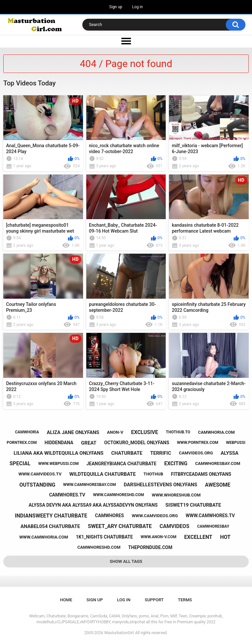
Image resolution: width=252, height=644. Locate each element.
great (89, 443)
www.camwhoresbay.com (89, 485)
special (20, 463)
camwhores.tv (67, 495)
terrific (161, 453)
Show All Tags (126, 561)
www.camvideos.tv (40, 474)
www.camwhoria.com (44, 537)
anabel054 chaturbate (50, 526)
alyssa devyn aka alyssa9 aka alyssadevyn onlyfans (93, 505)
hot (225, 537)
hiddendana (59, 443)
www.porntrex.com (198, 443)
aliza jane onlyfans (73, 432)
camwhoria (27, 432)
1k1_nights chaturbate (104, 537)
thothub (153, 474)
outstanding (37, 485)
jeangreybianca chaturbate (121, 464)
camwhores (110, 516)
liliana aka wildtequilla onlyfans (59, 453)
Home (66, 600)
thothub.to (178, 432)
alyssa (230, 453)
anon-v (115, 432)
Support (154, 600)
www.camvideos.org (155, 516)
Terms (185, 600)
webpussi (236, 443)
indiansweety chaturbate (51, 516)
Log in (138, 7)
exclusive (144, 432)
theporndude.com (150, 547)
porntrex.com (22, 443)
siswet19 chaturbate (193, 505)
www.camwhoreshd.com (118, 495)
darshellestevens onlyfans (160, 485)
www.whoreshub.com (176, 495)
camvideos (174, 526)
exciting (176, 463)
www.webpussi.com (59, 464)
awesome (218, 485)
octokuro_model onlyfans (137, 443)
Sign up (116, 7)
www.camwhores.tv (210, 516)
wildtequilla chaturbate (102, 474)
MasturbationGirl (119, 633)
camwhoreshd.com (99, 547)
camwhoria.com (217, 432)
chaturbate (127, 453)
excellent (198, 537)
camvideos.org (196, 453)
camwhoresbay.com (218, 463)
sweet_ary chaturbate (120, 526)
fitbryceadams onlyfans (201, 474)
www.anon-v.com (159, 537)
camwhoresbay (213, 526)
